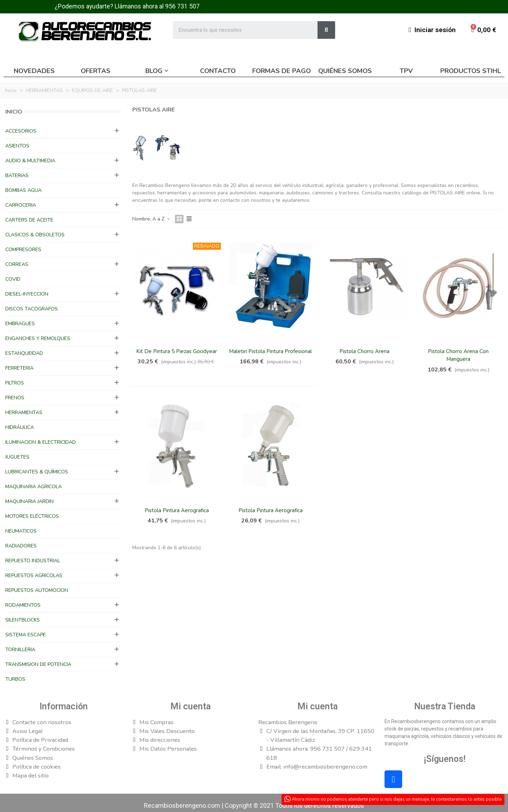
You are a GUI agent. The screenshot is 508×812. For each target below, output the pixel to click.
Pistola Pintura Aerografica (177, 510)
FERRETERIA (19, 368)
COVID (13, 279)
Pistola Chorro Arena (364, 351)
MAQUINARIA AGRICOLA (34, 487)
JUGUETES (17, 457)
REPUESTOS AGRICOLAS (34, 575)
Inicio (14, 112)
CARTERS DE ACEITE (29, 220)
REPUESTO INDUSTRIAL (33, 561)
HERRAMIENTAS (24, 413)
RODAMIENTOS (23, 605)
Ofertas (96, 71)
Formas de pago (282, 71)
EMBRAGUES (20, 324)
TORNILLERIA (20, 650)
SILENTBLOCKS (23, 620)
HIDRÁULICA (20, 427)
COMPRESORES (23, 250)
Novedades (34, 71)
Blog (154, 71)
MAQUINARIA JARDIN (29, 501)
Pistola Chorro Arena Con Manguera (458, 355)
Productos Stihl (471, 71)
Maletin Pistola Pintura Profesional (270, 351)
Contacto (218, 71)
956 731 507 (182, 6)
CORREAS (17, 264)
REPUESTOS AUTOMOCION (37, 590)
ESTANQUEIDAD (24, 353)
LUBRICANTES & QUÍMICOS (37, 472)
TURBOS (15, 679)
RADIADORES (21, 546)
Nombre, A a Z (152, 219)
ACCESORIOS (21, 131)
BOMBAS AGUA (23, 190)
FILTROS (15, 383)
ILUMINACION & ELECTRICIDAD (41, 442)
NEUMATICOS (21, 531)
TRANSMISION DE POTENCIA (38, 664)
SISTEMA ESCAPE (26, 635)
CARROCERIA (21, 205)
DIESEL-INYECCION (27, 294)
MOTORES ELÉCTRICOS (32, 516)
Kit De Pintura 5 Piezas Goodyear (177, 351)
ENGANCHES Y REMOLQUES (38, 338)
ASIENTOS (17, 146)
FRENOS (15, 398)
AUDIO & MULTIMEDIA (30, 161)
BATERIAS (17, 175)
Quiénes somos (345, 71)
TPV (406, 71)
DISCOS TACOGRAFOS (32, 309)
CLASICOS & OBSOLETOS (35, 235)
